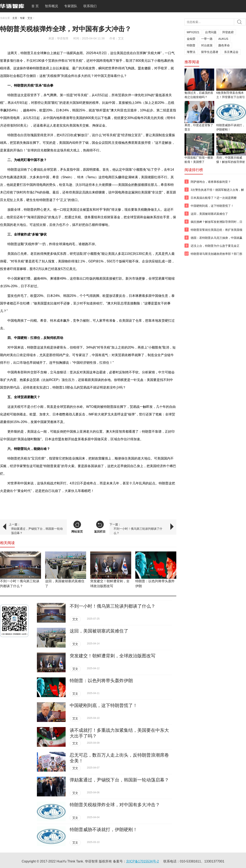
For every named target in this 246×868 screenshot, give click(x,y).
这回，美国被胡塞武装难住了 (99, 631)
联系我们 (90, 6)
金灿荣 (191, 39)
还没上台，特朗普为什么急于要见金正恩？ (215, 248)
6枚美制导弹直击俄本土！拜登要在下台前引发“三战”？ (231, 97)
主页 (15, 18)
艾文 (30, 18)
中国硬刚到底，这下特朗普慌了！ (104, 705)
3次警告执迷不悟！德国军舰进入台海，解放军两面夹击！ (217, 192)
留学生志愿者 (210, 52)
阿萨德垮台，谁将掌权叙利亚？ (211, 182)
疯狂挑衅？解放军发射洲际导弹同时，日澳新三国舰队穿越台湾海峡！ (216, 224)
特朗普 (191, 45)
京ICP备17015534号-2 (142, 861)
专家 (22, 18)
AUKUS (223, 39)
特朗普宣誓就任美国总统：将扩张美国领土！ (216, 232)
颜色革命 (224, 45)
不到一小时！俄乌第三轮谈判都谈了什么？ (138, 531)
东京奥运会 (231, 52)
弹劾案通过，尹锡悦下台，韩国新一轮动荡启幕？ (37, 531)
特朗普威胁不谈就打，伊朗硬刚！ (104, 830)
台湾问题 (211, 32)
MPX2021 (193, 32)
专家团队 (71, 6)
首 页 (35, 6)
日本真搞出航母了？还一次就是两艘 (214, 198)
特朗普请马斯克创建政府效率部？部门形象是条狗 (216, 256)
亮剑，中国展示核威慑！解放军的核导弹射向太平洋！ (231, 162)
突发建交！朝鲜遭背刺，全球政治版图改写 (113, 656)
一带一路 (207, 39)
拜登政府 (228, 32)
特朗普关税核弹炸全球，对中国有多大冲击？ (115, 805)
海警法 (191, 52)
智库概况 (51, 6)
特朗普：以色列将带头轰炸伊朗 (101, 681)
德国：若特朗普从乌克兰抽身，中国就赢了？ (216, 240)
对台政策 (207, 45)
